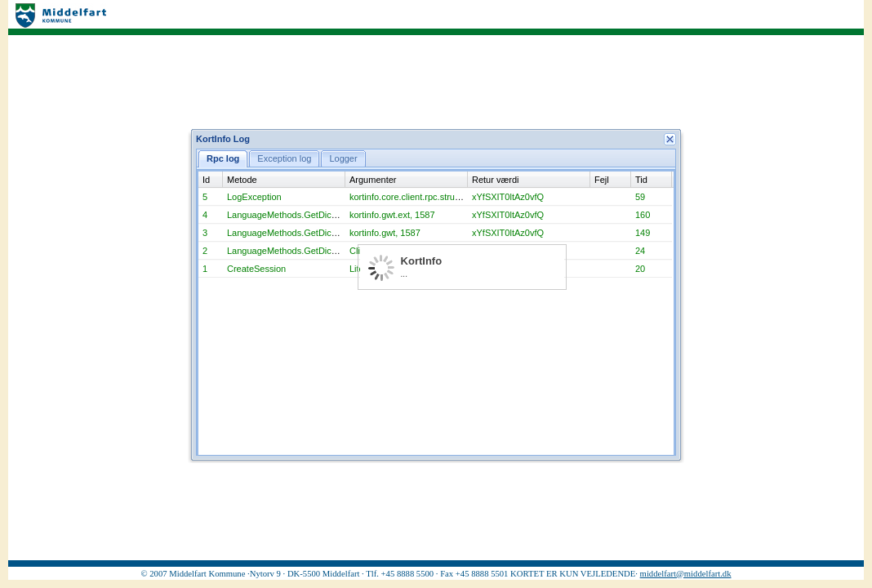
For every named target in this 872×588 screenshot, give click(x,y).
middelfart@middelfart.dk (686, 574)
